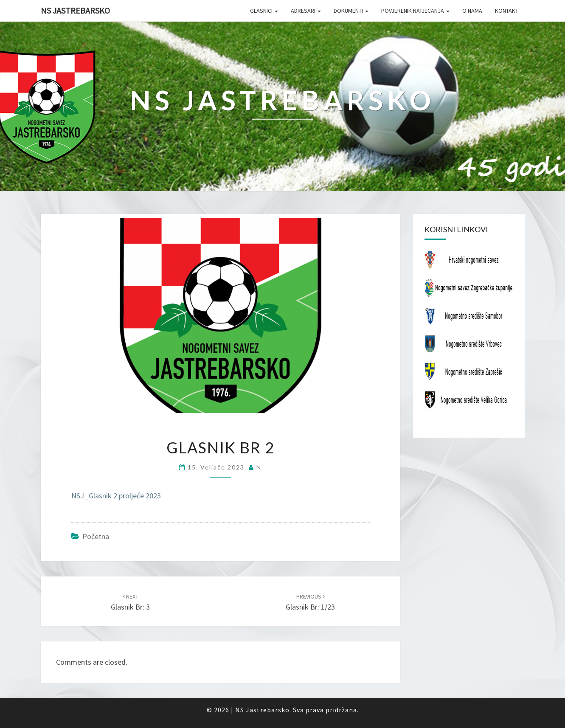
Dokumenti (351, 11)
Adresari (306, 11)
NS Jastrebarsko (75, 10)
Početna (96, 536)
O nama (472, 11)
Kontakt (507, 11)
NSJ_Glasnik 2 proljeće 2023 (116, 496)
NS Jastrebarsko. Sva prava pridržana (296, 710)
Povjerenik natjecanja (415, 11)
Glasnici (264, 11)
